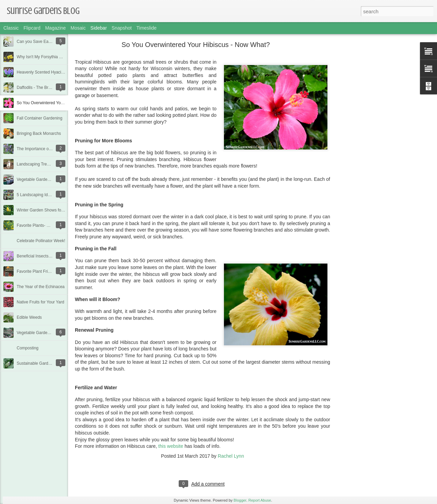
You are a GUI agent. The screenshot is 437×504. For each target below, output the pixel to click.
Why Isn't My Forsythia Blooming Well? (52, 57)
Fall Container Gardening (39, 118)
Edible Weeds (29, 317)
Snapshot (122, 28)
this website (171, 446)
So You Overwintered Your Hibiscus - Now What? (61, 103)
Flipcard (32, 28)
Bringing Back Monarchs (39, 133)
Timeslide (147, 28)
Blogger (240, 500)
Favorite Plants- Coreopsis (41, 225)
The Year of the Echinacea (41, 287)
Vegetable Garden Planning (42, 179)
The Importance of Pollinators (43, 149)
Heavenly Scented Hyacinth (42, 72)
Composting (28, 348)
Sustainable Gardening (37, 363)
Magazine (56, 28)
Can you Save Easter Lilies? (42, 42)
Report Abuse (260, 500)
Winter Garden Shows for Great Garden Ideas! (59, 210)
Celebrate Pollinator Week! (41, 241)
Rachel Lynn (231, 456)
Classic (11, 28)
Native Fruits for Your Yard (41, 302)
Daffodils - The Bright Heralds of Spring (52, 88)
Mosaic (78, 28)
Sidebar (99, 28)
